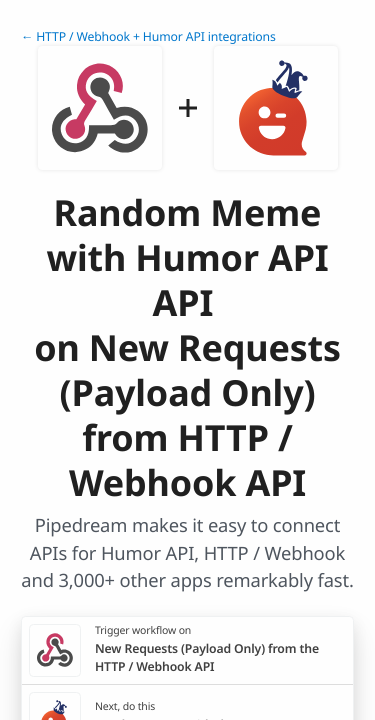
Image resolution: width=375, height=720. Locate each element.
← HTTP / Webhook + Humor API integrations (148, 36)
